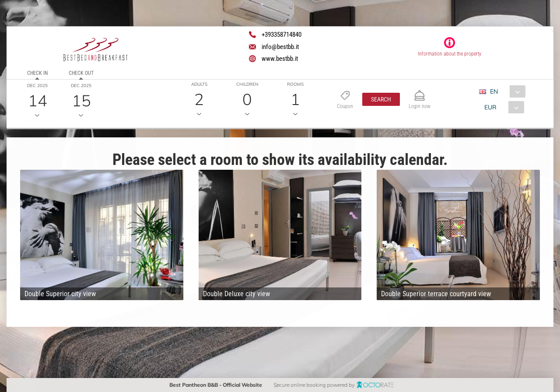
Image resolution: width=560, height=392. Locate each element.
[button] (381, 99)
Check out (81, 73)
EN (494, 91)
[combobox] (506, 91)
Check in (37, 73)
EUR (490, 107)
